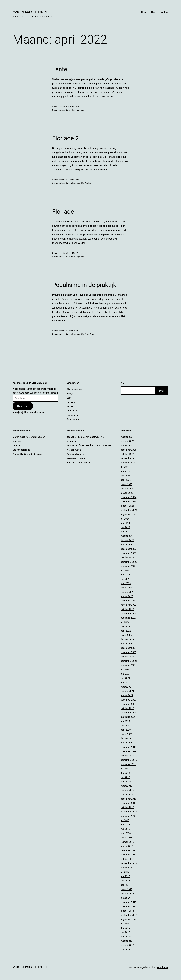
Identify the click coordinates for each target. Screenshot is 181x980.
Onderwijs (72, 411)
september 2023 (129, 562)
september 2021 (129, 661)
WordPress (162, 967)
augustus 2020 (128, 717)
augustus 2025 (128, 463)
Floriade (63, 212)
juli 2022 (125, 622)
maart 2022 (127, 635)
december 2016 (129, 902)
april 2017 (126, 885)
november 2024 (129, 501)
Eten (69, 398)
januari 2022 (127, 644)
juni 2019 (125, 773)
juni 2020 (125, 721)
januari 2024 (127, 545)
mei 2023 (125, 579)
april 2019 (126, 781)
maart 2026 (127, 437)
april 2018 (126, 833)
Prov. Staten (90, 334)
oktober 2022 (127, 609)
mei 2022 (125, 626)
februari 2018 (127, 842)
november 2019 (129, 751)
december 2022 (129, 601)
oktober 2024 (127, 506)
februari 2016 (127, 945)
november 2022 (129, 605)
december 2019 (129, 747)
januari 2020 (127, 743)
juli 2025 (125, 467)
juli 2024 (125, 519)
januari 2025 (127, 493)
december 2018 (129, 799)
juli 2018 (125, 820)
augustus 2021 (128, 665)
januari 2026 (127, 445)
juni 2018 (125, 825)
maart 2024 (127, 536)
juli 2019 (125, 769)
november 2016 (129, 906)
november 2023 (129, 553)
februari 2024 (127, 540)
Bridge (70, 393)
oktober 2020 (127, 708)
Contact (164, 12)
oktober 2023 (127, 557)
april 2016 (126, 937)
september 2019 (129, 760)
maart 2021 (127, 687)
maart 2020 (127, 734)
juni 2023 (125, 575)
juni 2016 (125, 928)
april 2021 (126, 682)
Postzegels (72, 415)
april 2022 (126, 631)
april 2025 (126, 480)
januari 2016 (127, 949)
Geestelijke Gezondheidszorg (27, 454)
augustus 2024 (128, 514)
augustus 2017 (128, 868)
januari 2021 (127, 695)
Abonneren (23, 406)
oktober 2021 (127, 657)
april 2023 (126, 583)
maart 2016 (127, 941)
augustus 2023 (128, 566)
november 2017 (129, 855)
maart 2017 (127, 889)
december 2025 (129, 450)
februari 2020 (127, 738)
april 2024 (126, 532)
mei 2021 (125, 678)
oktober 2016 (127, 911)
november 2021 (129, 652)
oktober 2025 (127, 454)
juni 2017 (125, 876)
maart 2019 (127, 786)
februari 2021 (127, 691)
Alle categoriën (77, 110)
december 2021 (129, 648)
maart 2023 (127, 588)
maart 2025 (127, 484)
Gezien (88, 183)
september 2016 (129, 915)
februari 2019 (127, 790)
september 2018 (129, 812)
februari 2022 (127, 639)
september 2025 (129, 458)
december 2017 (129, 850)
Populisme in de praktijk (84, 285)
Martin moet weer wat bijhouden (29, 437)
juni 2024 (125, 523)
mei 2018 (125, 829)
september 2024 (129, 510)
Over (154, 12)
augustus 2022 (128, 618)
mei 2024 (125, 527)
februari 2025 (127, 488)
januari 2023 (127, 596)
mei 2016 (125, 932)
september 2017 (129, 863)
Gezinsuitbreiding (21, 450)
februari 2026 (127, 441)
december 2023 (129, 549)
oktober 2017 (127, 859)
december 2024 (129, 497)
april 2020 (126, 730)
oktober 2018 (127, 807)
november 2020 (129, 704)
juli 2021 (125, 669)
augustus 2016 (128, 919)
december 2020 (129, 700)
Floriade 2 (65, 138)
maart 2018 (127, 838)
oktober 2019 (127, 756)
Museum (17, 441)
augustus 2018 (128, 816)
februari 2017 (127, 893)
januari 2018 (127, 846)
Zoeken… (125, 383)
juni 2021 (125, 674)
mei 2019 (125, 777)
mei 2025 (125, 476)
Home (145, 12)
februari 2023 (127, 592)
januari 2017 (127, 898)
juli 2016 (125, 924)
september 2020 (129, 713)
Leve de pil (18, 445)
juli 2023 (125, 570)
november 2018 (129, 803)
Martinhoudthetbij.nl (30, 12)
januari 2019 (127, 794)
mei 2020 (125, 726)
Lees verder (107, 96)
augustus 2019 (128, 764)
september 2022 (129, 613)
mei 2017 (125, 881)
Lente (60, 69)
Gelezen (71, 402)
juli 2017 (125, 872)
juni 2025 (125, 471)
